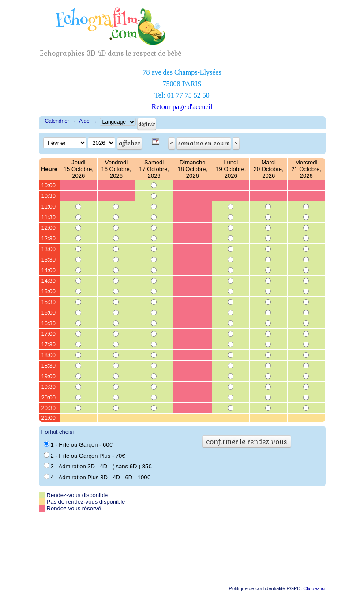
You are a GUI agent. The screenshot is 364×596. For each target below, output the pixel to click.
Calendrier (57, 121)
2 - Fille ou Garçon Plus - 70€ (84, 456)
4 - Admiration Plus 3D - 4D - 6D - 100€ (97, 477)
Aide (84, 121)
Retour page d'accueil (182, 107)
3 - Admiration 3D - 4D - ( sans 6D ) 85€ (98, 466)
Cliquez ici (314, 588)
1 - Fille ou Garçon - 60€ (78, 444)
